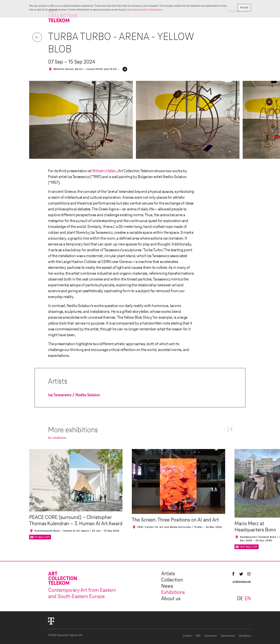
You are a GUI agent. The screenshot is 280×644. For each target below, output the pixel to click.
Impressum (211, 636)
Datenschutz (228, 636)
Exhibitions (173, 593)
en (248, 599)
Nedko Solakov (88, 395)
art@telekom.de (242, 582)
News (167, 586)
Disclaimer (245, 636)
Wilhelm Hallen (104, 171)
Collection (172, 580)
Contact (187, 636)
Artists (168, 574)
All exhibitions (57, 438)
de (240, 599)
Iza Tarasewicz (60, 395)
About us (171, 599)
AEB (198, 636)
